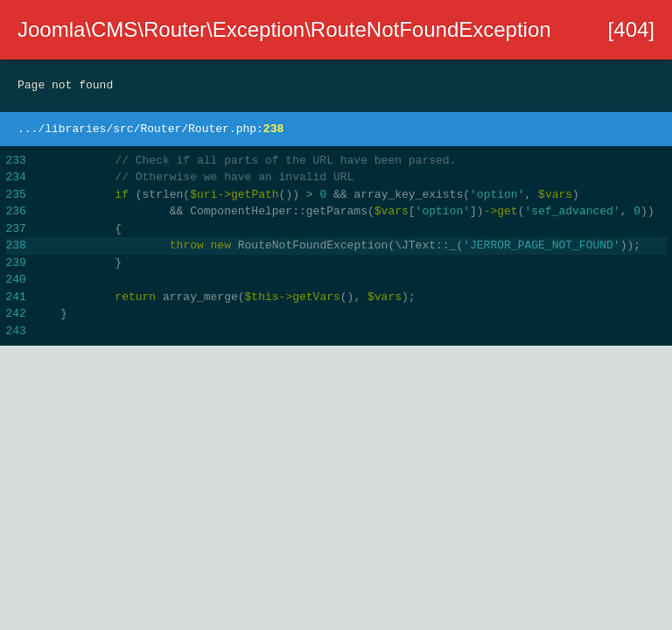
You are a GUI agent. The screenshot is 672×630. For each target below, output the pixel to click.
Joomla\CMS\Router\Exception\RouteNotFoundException (284, 29)
